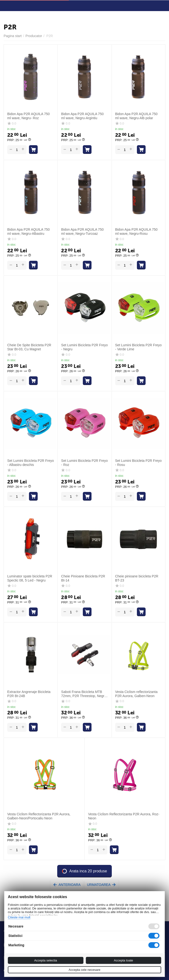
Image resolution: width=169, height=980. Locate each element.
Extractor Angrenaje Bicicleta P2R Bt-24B (29, 694)
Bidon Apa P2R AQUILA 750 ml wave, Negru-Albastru (28, 232)
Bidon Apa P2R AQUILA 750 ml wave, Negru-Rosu (136, 232)
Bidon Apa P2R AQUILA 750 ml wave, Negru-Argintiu (82, 116)
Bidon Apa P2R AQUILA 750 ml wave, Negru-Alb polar (136, 116)
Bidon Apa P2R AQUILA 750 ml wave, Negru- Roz (28, 116)
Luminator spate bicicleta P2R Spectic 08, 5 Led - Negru (30, 578)
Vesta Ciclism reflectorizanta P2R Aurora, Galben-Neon (136, 694)
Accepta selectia (46, 960)
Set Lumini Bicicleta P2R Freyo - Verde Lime (138, 347)
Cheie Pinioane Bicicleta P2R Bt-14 (83, 578)
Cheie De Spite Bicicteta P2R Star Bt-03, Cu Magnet (29, 347)
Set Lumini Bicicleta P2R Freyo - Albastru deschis (31, 463)
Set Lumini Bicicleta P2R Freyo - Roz (84, 463)
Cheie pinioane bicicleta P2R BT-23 (137, 578)
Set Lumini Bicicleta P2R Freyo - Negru (84, 347)
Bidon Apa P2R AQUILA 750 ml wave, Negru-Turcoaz (82, 232)
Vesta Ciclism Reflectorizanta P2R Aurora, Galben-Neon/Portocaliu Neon (39, 816)
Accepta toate (124, 960)
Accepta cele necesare (84, 970)
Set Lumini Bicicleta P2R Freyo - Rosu (138, 463)
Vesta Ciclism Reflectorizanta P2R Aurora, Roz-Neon (124, 816)
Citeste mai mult (19, 917)
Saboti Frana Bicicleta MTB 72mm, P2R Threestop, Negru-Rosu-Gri (84, 694)
